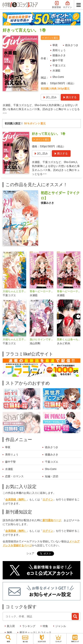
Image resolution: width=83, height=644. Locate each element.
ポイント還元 (51, 38)
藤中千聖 (58, 60)
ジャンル (61, 626)
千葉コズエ (59, 66)
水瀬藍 (56, 71)
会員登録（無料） (16, 500)
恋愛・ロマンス (14, 476)
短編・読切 (52, 476)
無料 (10, 633)
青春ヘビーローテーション (41, 291)
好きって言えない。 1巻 (49, 134)
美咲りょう (59, 50)
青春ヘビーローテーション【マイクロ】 (69, 291)
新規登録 (56, 5)
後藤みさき (59, 55)
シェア (30, 553)
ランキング (29, 626)
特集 (45, 626)
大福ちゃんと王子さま (14, 339)
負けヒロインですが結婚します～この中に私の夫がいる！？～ (41, 339)
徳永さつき (72, 45)
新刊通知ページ (52, 520)
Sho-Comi (58, 77)
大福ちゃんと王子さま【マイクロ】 (14, 291)
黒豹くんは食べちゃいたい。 (69, 339)
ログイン (68, 5)
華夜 (55, 45)
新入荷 (11, 626)
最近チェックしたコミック (35, 633)
